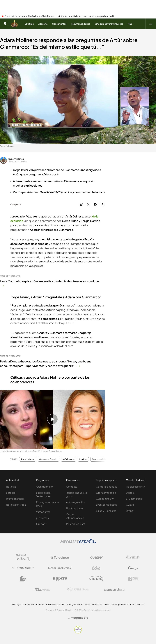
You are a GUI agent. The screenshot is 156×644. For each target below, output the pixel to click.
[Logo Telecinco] (60, 557)
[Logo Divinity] (133, 557)
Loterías (11, 493)
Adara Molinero (28, 459)
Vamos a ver (43, 512)
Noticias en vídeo (16, 505)
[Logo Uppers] (60, 579)
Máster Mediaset (76, 524)
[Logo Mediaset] (78, 544)
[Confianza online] (78, 633)
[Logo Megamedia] (80, 618)
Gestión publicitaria (120, 604)
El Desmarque (134, 499)
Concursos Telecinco (101, 459)
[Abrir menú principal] (151, 24)
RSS (132, 604)
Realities (83, 459)
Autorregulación (75, 502)
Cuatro (130, 505)
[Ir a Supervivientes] (14, 24)
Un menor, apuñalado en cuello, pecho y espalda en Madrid (88, 16)
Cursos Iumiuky (105, 499)
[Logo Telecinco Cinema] (96, 579)
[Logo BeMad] (23, 579)
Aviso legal (16, 604)
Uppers (130, 493)
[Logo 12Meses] (133, 579)
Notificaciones (75, 508)
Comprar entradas (107, 487)
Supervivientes (16, 159)
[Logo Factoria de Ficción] (60, 568)
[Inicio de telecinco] (5, 24)
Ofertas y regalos (106, 493)
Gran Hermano (44, 487)
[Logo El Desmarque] (23, 568)
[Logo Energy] (133, 568)
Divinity (130, 511)
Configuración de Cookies (79, 604)
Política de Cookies (100, 604)
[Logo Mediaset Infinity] (23, 557)
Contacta (72, 487)
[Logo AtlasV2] (41, 589)
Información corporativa (34, 604)
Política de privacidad (56, 604)
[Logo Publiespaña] (78, 590)
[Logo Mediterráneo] (115, 590)
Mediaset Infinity (135, 487)
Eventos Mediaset (106, 505)
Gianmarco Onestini (48, 459)
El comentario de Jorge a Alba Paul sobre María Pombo (29, 16)
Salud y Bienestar (106, 511)
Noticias (11, 487)
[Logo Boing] (96, 568)
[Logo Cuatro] (96, 557)
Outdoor (41, 524)
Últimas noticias (15, 499)
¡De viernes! (43, 518)
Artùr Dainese (68, 459)
